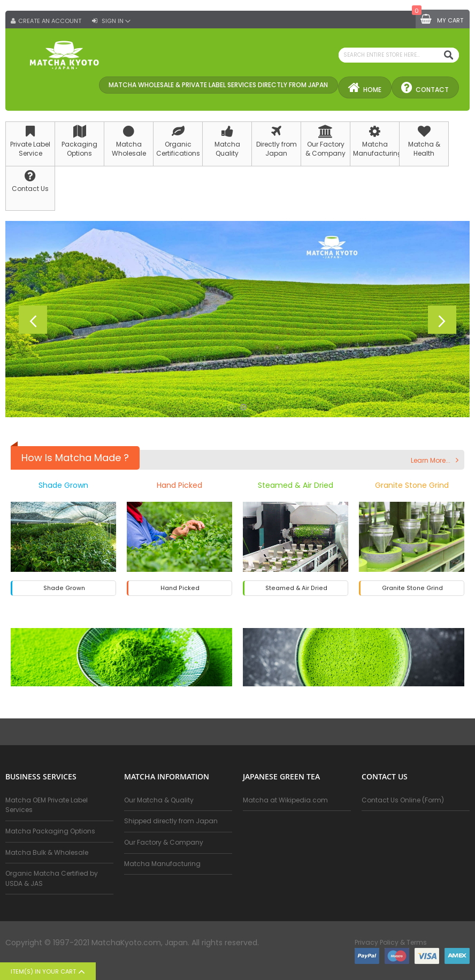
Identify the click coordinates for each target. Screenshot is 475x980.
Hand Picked (179, 486)
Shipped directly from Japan (171, 821)
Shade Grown (63, 486)
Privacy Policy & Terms (391, 943)
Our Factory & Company (164, 842)
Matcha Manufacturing (162, 864)
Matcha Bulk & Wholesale (47, 852)
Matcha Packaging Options (50, 831)
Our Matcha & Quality (159, 800)
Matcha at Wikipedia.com (285, 800)
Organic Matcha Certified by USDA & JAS (52, 878)
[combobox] (399, 55)
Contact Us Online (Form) (403, 800)
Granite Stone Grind (412, 486)
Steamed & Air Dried (296, 486)
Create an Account (50, 21)
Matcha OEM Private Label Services (47, 805)
